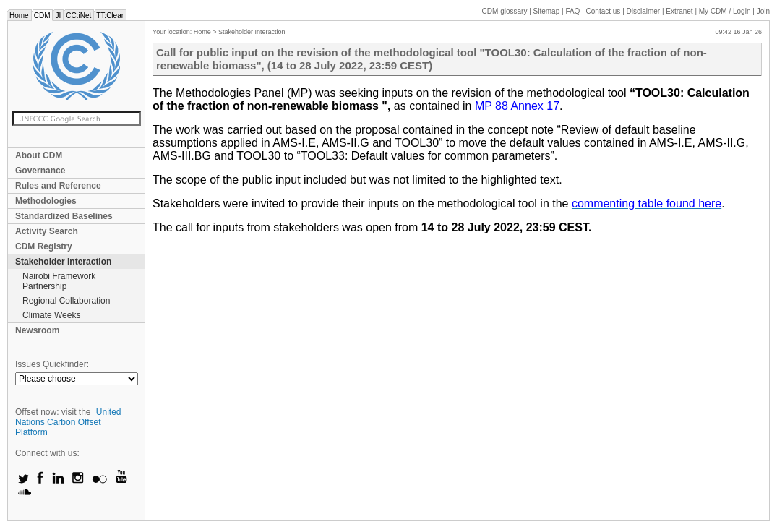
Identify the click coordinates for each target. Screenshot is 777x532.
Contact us (604, 11)
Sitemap (547, 11)
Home (19, 16)
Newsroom (37, 330)
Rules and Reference (58, 186)
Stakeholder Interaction (63, 262)
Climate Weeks (51, 315)
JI (58, 16)
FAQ (572, 11)
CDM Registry (44, 246)
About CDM (39, 155)
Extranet (679, 11)
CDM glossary (505, 11)
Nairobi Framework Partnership (59, 281)
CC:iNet (78, 16)
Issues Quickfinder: (52, 364)
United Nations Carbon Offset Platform (68, 422)
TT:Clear (110, 16)
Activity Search (47, 231)
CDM (42, 16)
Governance (40, 171)
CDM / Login (726, 11)
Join (763, 11)
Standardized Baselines (64, 216)
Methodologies (46, 201)
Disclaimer (644, 11)
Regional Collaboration (66, 301)
